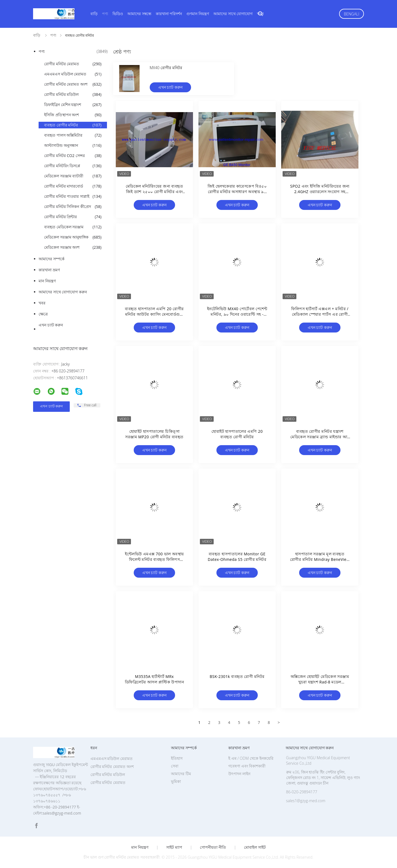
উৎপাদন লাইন (239, 774)
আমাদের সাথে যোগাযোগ (233, 14)
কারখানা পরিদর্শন (169, 14)
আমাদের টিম (181, 774)
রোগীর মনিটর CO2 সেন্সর (73, 156)
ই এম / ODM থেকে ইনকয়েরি (251, 758)
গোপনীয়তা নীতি (213, 847)
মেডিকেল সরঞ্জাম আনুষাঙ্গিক (73, 237)
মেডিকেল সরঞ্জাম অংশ (73, 247)
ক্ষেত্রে (43, 314)
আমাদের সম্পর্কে (52, 259)
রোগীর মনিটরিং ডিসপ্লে (73, 166)
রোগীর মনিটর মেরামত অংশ (73, 84)
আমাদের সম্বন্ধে (139, 14)
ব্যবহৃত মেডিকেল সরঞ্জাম (73, 227)
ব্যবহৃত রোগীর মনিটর (73, 125)
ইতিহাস (177, 758)
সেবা (175, 766)
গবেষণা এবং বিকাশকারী (247, 766)
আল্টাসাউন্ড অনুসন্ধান (73, 145)
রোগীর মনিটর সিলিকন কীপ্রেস (73, 207)
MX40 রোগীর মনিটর (166, 68)
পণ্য (105, 14)
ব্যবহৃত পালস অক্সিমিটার (73, 135)
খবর (260, 14)
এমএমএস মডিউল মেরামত (73, 74)
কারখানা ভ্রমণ (49, 270)
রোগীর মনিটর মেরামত (73, 64)
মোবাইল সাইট (255, 847)
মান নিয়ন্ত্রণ (47, 281)
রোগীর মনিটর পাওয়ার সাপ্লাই (73, 196)
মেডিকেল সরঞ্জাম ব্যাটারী (73, 176)
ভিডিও (118, 14)
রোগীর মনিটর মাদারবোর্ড (73, 186)
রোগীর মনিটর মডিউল (73, 94)
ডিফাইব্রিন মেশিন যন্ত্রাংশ (73, 105)
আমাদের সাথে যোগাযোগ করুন (63, 292)
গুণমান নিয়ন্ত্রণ (198, 14)
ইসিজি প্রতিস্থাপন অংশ (73, 115)
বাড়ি (94, 14)
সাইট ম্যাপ (174, 847)
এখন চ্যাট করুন (51, 325)
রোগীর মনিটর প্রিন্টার (73, 217)
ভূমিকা (176, 781)
